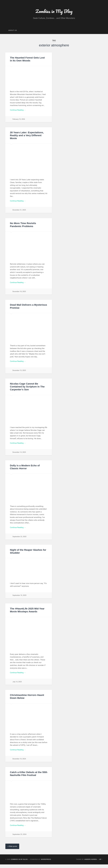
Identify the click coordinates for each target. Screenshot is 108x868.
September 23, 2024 (20, 838)
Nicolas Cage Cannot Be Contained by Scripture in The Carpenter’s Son (27, 388)
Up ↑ (101, 863)
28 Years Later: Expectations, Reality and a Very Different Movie (27, 136)
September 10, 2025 (20, 598)
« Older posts (13, 850)
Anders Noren (91, 863)
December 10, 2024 (19, 762)
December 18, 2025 (19, 293)
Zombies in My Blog (54, 11)
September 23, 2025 (20, 539)
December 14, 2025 (19, 454)
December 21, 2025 (19, 211)
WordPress (46, 863)
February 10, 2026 (19, 120)
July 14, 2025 (17, 684)
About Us (13, 31)
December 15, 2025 (19, 372)
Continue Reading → (18, 111)
